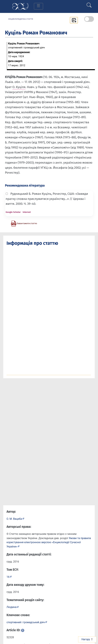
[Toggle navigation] (38, 6)
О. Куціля (19, 87)
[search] (89, 4)
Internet (27, 212)
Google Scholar (13, 212)
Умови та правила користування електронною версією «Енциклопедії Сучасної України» (49, 542)
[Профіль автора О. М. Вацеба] (15, 519)
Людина (11, 607)
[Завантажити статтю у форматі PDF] (24, 223)
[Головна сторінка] (20, 6)
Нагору (87, 639)
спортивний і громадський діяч (26, 622)
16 (8, 577)
